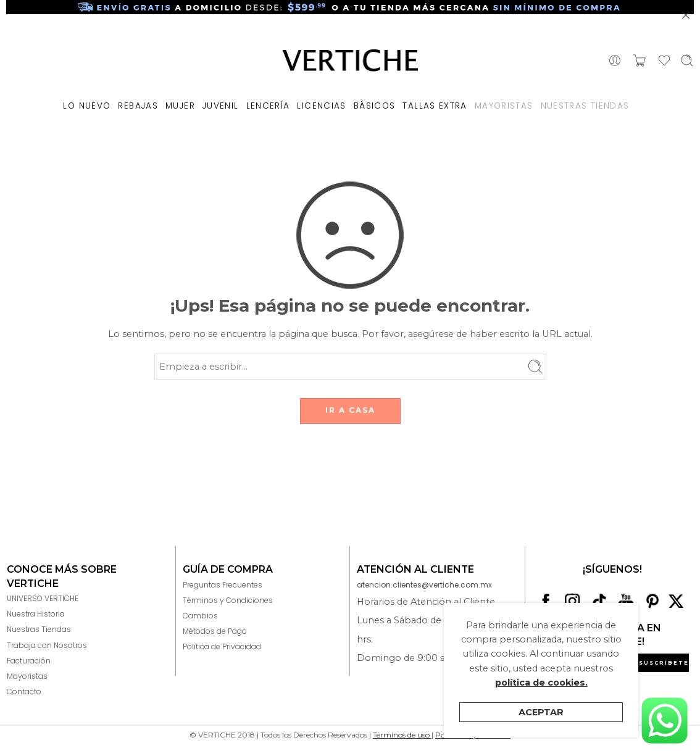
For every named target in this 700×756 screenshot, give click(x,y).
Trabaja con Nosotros (47, 645)
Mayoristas (27, 676)
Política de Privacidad (222, 646)
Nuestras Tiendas (39, 629)
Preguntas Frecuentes (223, 585)
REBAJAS (138, 106)
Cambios (200, 616)
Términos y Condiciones (228, 600)
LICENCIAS (321, 106)
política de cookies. (541, 683)
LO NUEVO (87, 106)
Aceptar (541, 712)
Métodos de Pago (215, 631)
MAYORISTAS (504, 106)
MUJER (180, 106)
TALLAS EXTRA (435, 106)
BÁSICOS (375, 106)
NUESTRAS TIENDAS (585, 106)
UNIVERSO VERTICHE (43, 598)
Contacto (24, 692)
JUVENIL (221, 106)
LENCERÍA (268, 106)
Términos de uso (402, 735)
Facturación (29, 661)
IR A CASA (350, 410)
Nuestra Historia (36, 614)
